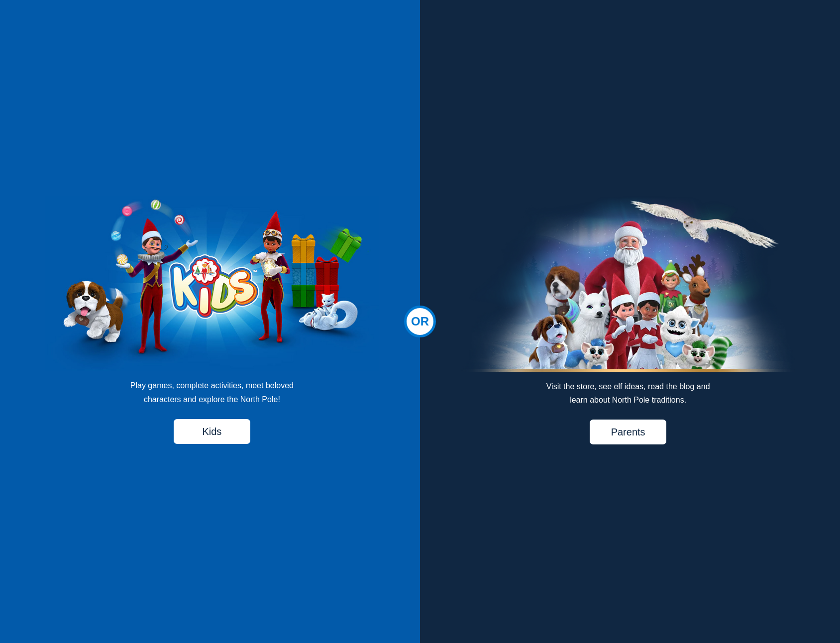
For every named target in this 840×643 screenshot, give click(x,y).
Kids (212, 431)
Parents (628, 432)
